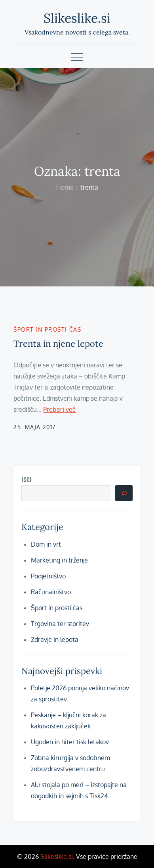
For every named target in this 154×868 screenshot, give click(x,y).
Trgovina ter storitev (60, 624)
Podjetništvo (48, 576)
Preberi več (59, 409)
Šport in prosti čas (47, 329)
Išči (26, 480)
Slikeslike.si (77, 18)
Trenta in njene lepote (58, 344)
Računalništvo (51, 592)
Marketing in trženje (59, 560)
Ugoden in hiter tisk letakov (70, 742)
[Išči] (124, 493)
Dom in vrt (46, 544)
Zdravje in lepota (55, 639)
